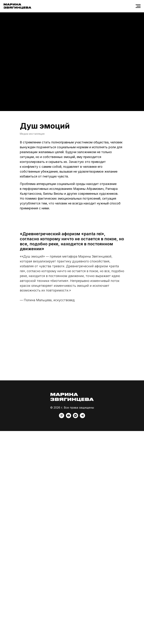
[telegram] (82, 417)
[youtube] (69, 417)
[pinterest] (62, 417)
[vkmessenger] (75, 417)
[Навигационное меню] (138, 6)
